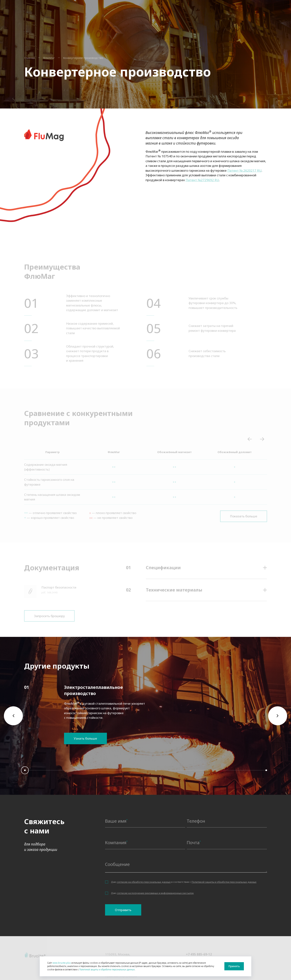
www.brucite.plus (62, 963)
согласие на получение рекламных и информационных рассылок (155, 896)
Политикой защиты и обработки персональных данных (224, 885)
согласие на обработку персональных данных (144, 885)
